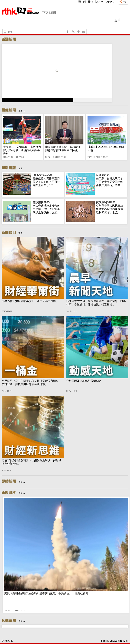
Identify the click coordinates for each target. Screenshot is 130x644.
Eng (91, 2)
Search (7, 29)
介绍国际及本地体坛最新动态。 (85, 381)
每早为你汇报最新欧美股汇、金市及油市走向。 (30, 301)
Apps (110, 2)
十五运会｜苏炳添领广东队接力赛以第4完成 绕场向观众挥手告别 (22, 150)
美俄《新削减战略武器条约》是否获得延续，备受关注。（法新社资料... (47, 593)
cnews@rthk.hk (119, 641)
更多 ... (22, 111)
